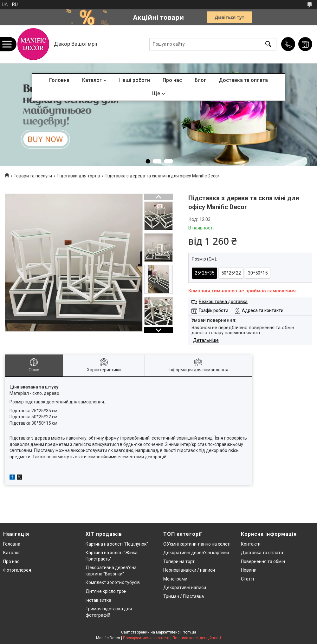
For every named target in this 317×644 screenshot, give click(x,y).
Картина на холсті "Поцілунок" (117, 544)
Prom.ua (189, 632)
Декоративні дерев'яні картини (196, 553)
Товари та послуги (33, 176)
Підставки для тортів (78, 176)
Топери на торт (179, 561)
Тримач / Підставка (184, 596)
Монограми (175, 579)
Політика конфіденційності (197, 638)
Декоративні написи (185, 588)
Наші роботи (135, 80)
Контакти (251, 544)
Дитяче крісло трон (106, 591)
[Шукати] (268, 44)
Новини (249, 570)
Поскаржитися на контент (146, 638)
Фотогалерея (17, 570)
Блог (200, 80)
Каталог (92, 80)
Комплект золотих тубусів (113, 582)
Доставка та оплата (243, 80)
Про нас (172, 80)
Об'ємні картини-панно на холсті (197, 544)
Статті (247, 579)
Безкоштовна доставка (223, 302)
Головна (59, 80)
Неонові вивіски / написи (189, 570)
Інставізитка (98, 600)
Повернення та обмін (263, 561)
